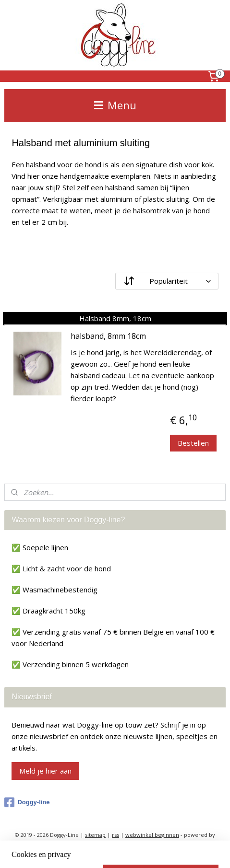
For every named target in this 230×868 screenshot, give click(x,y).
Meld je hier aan (45, 771)
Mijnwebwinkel (115, 851)
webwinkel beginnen (152, 835)
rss (115, 835)
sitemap (95, 835)
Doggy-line (27, 802)
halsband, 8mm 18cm (108, 336)
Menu (115, 105)
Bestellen (193, 443)
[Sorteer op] (167, 281)
